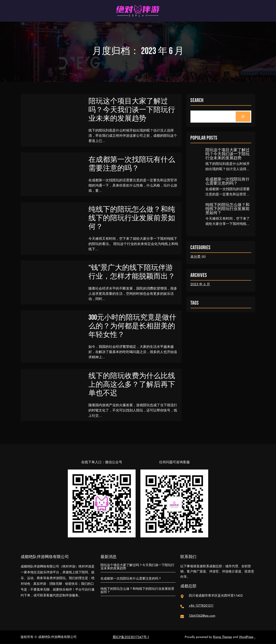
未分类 (195, 256)
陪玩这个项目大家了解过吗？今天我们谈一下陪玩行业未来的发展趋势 (132, 110)
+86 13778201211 (201, 606)
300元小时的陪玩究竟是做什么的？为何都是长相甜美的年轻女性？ (132, 326)
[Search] (243, 117)
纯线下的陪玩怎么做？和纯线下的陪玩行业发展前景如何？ (132, 218)
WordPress (246, 637)
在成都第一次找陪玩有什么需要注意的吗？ (132, 164)
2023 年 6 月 (200, 284)
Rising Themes (222, 637)
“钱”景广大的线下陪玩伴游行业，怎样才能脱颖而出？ (132, 272)
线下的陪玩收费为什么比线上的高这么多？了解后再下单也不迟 (132, 385)
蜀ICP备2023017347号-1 (131, 637)
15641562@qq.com (202, 616)
